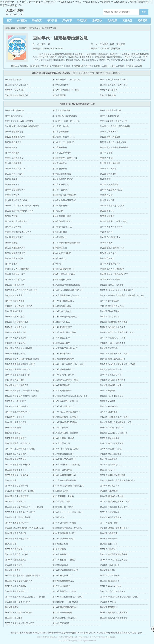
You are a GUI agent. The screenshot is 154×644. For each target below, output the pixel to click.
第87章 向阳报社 (107, 258)
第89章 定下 (58, 264)
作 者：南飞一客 (41, 44)
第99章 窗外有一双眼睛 (110, 280)
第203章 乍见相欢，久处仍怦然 (66, 465)
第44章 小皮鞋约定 (61, 184)
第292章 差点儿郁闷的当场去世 (114, 79)
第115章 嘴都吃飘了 (14, 311)
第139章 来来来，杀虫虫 (16, 354)
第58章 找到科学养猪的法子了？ (19, 211)
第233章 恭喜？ (59, 517)
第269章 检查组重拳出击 (63, 581)
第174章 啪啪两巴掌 (109, 412)
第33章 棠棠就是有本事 (110, 163)
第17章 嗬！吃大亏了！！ (64, 137)
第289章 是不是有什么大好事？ (114, 85)
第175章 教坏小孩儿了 (15, 417)
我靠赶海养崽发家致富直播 (116, 633)
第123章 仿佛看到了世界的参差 (114, 322)
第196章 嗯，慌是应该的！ (17, 454)
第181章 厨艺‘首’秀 (13, 428)
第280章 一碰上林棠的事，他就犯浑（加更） (119, 597)
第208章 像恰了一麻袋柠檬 (17, 475)
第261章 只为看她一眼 (110, 565)
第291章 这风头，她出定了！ (18, 85)
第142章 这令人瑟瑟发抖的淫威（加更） (22, 359)
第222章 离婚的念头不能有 (112, 496)
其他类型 (127, 20)
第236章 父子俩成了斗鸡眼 (64, 523)
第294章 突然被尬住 (14, 79)
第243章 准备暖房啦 (109, 533)
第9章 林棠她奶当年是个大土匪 (114, 121)
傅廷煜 (81, 633)
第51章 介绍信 (106, 195)
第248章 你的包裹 (60, 544)
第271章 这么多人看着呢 (16, 586)
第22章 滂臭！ (11, 147)
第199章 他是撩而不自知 (16, 459)
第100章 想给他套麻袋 (15, 285)
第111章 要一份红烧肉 (110, 301)
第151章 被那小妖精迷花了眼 (18, 375)
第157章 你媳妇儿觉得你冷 (17, 385)
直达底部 (121, 44)
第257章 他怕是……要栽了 (64, 560)
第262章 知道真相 (13, 570)
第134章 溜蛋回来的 (61, 343)
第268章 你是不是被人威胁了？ (19, 581)
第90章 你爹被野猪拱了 (110, 264)
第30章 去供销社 (107, 158)
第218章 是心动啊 (60, 491)
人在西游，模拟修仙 (125, 66)
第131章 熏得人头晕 (61, 338)
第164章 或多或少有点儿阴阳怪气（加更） (71, 396)
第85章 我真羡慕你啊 (14, 258)
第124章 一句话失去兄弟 (16, 327)
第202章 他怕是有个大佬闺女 (18, 465)
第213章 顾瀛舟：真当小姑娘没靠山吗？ (118, 480)
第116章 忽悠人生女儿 (62, 311)
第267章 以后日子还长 (110, 576)
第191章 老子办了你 (61, 443)
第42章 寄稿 (105, 179)
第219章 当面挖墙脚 (109, 491)
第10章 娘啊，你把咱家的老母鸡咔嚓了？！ (24, 126)
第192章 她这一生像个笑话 (112, 443)
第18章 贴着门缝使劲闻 (110, 137)
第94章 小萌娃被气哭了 (15, 274)
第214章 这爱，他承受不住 (17, 486)
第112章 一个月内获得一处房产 (19, 306)
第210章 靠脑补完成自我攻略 (113, 475)
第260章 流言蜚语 (60, 565)
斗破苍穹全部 (53, 633)
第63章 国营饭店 (107, 216)
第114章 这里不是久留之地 (112, 306)
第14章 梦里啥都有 (61, 132)
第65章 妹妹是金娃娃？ (63, 221)
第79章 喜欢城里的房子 (15, 248)
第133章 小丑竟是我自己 (16, 343)
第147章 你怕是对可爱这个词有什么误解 (118, 364)
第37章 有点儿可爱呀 (14, 174)
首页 (9, 20)
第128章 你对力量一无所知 (64, 332)
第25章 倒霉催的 (12, 153)
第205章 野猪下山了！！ (16, 470)
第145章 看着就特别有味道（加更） (21, 364)
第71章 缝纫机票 (60, 232)
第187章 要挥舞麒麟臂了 (16, 438)
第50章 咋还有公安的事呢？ (65, 195)
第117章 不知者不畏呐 (110, 311)
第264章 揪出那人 (108, 570)
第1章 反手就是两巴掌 (15, 110)
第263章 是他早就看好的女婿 (65, 570)
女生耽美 (112, 20)
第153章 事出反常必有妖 (111, 375)
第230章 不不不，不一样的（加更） (68, 512)
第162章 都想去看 (108, 391)
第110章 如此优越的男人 (63, 301)
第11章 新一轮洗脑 (61, 126)
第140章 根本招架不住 (62, 354)
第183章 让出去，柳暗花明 (112, 428)
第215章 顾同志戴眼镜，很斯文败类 (68, 486)
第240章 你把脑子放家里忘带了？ (115, 528)
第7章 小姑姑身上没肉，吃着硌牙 (19, 121)
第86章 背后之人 (60, 258)
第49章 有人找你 (12, 195)
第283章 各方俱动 (108, 95)
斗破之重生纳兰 (40, 633)
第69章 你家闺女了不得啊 (111, 227)
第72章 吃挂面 (106, 232)
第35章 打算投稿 (60, 169)
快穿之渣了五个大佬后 (94, 633)
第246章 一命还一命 (109, 539)
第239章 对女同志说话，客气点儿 (67, 528)
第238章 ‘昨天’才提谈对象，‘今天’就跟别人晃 (24, 528)
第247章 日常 (11, 544)
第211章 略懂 (11, 480)
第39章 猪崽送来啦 (108, 174)
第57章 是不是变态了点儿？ (112, 206)
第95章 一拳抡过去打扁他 (64, 274)
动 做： (95, 44)
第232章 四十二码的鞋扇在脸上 (19, 517)
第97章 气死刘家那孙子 (15, 280)
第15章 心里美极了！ (109, 132)
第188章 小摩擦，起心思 (63, 438)
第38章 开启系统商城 (62, 174)
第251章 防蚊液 (59, 549)
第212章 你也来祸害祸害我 (64, 480)
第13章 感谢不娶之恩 (14, 132)
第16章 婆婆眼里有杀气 (15, 137)
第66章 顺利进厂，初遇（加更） (114, 221)
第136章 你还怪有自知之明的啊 (19, 348)
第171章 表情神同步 (109, 406)
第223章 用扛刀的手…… (16, 502)
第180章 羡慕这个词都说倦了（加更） (117, 422)
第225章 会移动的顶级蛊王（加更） (116, 502)
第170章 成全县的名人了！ (64, 406)
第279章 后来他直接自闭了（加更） (68, 597)
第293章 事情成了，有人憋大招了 (67, 79)
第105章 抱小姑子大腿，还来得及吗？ (117, 290)
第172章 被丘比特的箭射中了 (18, 412)
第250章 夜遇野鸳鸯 (14, 549)
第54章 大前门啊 (107, 200)
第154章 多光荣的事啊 (15, 380)
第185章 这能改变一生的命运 (65, 433)
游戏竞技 (97, 20)
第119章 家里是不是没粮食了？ (66, 317)
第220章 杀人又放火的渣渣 (17, 496)
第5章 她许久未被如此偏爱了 (65, 116)
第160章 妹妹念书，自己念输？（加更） (22, 391)
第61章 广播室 (11, 216)
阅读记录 (142, 20)
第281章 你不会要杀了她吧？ (18, 602)
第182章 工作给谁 (60, 428)
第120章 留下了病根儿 (110, 317)
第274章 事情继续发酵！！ (17, 591)
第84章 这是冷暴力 (108, 253)
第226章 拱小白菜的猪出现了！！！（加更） (24, 507)
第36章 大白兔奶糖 (108, 169)
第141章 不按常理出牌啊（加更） (115, 354)
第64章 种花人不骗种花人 (16, 221)
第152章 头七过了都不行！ (64, 375)
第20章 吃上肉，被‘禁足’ (63, 142)
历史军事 (67, 20)
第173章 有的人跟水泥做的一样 (66, 412)
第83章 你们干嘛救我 (62, 253)
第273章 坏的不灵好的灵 (111, 586)
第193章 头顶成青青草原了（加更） (21, 449)
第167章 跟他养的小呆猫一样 (65, 401)
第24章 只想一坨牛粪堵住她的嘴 (114, 147)
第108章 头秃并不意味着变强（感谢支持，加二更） (122, 295)
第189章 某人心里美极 (110, 438)
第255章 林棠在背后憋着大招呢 (114, 554)
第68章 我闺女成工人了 (63, 227)
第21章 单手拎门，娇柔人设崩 (113, 142)
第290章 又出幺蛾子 (61, 85)
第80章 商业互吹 (60, 248)
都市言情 (52, 20)
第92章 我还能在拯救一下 (64, 269)
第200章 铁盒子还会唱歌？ (64, 459)
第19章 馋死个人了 (13, 142)
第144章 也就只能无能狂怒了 (113, 359)
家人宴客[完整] (26, 633)
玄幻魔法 (22, 20)
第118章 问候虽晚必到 (15, 317)
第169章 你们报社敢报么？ (17, 406)
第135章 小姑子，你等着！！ (113, 343)
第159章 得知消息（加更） (112, 385)
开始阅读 (104, 44)
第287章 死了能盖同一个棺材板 (66, 90)
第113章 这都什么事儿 (62, 306)
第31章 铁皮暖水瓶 (13, 163)
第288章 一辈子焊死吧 (15, 90)
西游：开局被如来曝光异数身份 (80, 66)
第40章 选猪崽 (11, 179)
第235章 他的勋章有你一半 (17, 523)
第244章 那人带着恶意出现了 (18, 539)
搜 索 (144, 12)
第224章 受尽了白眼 (61, 502)
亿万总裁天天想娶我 (68, 633)
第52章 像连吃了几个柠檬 (16, 200)
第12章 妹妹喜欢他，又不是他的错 (115, 126)
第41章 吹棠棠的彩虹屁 (63, 179)
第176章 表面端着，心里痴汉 (65, 417)
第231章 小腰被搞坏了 (110, 512)
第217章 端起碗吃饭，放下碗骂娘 (20, 491)
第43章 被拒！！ (12, 184)
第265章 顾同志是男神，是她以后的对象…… (24, 576)
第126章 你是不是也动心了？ (113, 327)
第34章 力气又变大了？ (15, 169)
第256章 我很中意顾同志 (16, 560)
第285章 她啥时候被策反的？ (18, 95)
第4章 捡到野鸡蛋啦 (14, 116)
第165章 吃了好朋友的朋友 (112, 396)
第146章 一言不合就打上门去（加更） (69, 364)
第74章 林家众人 (60, 237)
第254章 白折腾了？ (61, 554)
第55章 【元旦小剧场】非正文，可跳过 (22, 206)
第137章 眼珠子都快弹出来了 (65, 348)
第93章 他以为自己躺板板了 (112, 269)
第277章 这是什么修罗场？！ (113, 591)
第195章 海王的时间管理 (111, 449)
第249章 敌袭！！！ (109, 544)
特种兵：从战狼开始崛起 (105, 66)
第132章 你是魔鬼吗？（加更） (114, 338)
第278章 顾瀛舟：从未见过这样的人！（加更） (25, 597)
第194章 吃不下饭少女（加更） (66, 449)
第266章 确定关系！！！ (63, 576)
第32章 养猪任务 (60, 163)
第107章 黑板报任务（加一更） (66, 295)
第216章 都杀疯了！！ (110, 486)
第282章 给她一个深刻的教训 (65, 602)
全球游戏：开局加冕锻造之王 (53, 66)
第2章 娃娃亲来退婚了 (62, 110)
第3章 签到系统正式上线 (111, 110)
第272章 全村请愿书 (61, 586)
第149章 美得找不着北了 (63, 369)
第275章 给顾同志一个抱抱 (64, 591)
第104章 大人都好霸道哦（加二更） (68, 290)
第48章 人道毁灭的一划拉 (111, 190)
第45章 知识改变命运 (109, 184)
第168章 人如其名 (108, 401)
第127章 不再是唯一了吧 (16, 332)
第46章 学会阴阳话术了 (15, 190)
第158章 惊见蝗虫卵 (61, 385)
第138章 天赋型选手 (109, 348)
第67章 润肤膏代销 (13, 227)
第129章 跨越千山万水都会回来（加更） (118, 332)
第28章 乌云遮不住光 (14, 158)
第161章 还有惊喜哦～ (62, 391)
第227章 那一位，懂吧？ (63, 507)
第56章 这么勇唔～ (61, 206)
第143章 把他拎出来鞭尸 (63, 359)
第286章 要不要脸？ (109, 90)
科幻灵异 (82, 20)
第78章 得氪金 (106, 243)
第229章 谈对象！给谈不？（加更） (21, 512)
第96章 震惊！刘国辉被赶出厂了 (114, 274)
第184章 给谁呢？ (13, 433)
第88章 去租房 (11, 264)
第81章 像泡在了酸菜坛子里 (112, 248)
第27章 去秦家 (106, 153)
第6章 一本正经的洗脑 (110, 116)
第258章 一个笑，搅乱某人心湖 (114, 560)
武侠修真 (37, 20)
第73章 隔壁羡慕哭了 (14, 237)
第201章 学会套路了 (109, 459)
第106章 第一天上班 (14, 295)
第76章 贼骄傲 (11, 243)
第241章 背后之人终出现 (16, 533)
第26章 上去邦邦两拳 (62, 153)
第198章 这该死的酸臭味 (111, 454)
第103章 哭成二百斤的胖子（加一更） (22, 290)
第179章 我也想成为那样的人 (65, 422)
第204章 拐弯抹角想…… (111, 465)
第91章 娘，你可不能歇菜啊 (17, 269)
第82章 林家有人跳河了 (15, 253)
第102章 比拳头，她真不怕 (112, 285)
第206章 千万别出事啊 (62, 470)
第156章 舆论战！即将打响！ (113, 380)
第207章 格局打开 (108, 470)
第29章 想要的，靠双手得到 (65, 158)
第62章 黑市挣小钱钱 (62, 216)
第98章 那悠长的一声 (62, 280)
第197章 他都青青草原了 (63, 454)
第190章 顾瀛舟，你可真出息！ (19, 443)
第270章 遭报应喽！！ (110, 581)
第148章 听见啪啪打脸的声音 (18, 369)
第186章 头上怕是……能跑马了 (114, 433)
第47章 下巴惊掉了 (61, 190)
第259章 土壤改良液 (14, 565)
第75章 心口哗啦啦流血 (110, 237)
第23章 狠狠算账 (60, 147)
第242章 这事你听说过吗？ (64, 533)
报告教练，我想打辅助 (30, 66)
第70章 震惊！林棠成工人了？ (18, 232)
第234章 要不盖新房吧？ (111, 517)
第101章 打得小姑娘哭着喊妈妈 (66, 285)
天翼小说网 (10, 28)
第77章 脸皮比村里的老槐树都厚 (67, 243)
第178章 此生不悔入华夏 (16, 422)
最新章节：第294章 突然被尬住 (106, 48)
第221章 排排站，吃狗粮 (63, 496)
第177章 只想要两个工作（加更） (115, 417)
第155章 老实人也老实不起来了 (66, 380)
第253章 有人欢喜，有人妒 (17, 554)
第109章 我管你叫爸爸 (15, 301)
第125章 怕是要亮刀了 (62, 327)
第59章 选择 (58, 211)
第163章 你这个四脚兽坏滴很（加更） (22, 396)
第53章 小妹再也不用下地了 (65, 200)
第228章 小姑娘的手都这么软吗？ (115, 507)
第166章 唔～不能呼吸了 (16, 401)
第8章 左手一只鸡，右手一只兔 (66, 121)
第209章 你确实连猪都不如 (64, 475)
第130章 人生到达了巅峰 (16, 338)
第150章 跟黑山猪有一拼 (111, 369)
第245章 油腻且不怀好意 (63, 539)
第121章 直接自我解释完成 (17, 322)
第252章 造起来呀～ (109, 549)
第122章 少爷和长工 (61, 322)
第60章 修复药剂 (107, 211)
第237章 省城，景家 (109, 523)
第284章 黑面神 (59, 95)
